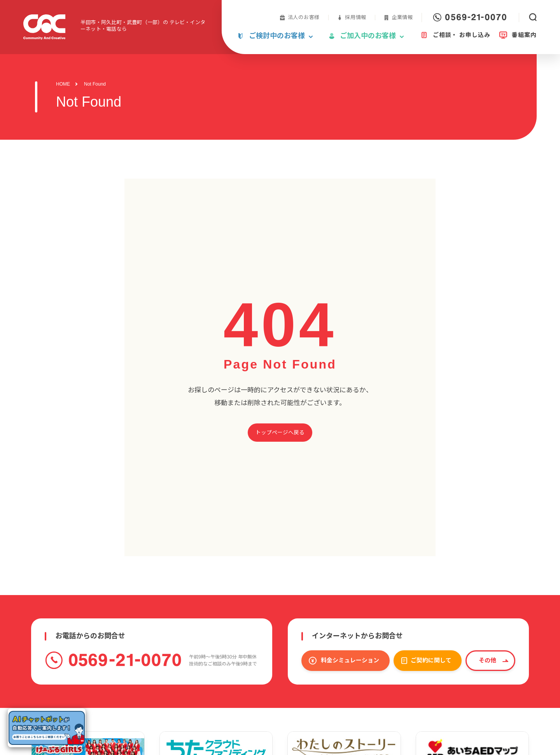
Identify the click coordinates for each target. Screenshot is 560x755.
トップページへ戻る (280, 433)
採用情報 (356, 17)
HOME (63, 84)
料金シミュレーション (350, 660)
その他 (487, 660)
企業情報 (402, 17)
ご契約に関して (431, 660)
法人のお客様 (304, 17)
